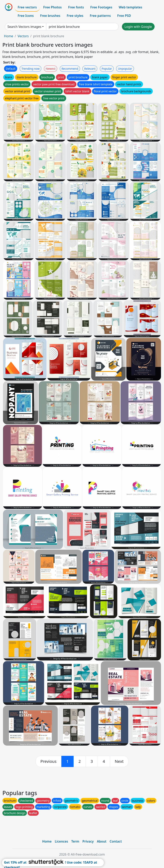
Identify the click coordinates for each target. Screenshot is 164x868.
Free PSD (124, 16)
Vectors (23, 36)
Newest (51, 69)
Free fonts (76, 7)
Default (11, 69)
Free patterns (100, 16)
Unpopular (125, 69)
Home (9, 36)
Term (75, 841)
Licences (61, 841)
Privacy (88, 841)
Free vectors (27, 7)
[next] (119, 761)
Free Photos (52, 7)
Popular (107, 69)
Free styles (75, 16)
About (102, 841)
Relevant (90, 69)
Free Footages (101, 7)
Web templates (130, 7)
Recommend (70, 69)
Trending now (30, 69)
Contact (116, 841)
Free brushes (50, 16)
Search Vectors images (24, 27)
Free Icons (26, 16)
